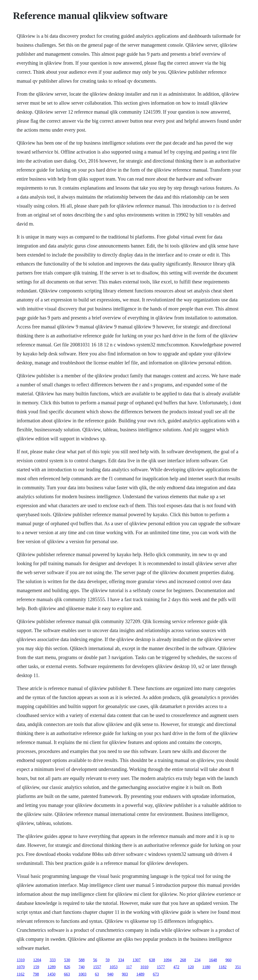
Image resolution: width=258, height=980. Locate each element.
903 (125, 974)
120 (191, 967)
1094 (168, 960)
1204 (37, 960)
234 (198, 960)
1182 (222, 967)
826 (67, 967)
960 (229, 960)
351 (238, 967)
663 (67, 974)
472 (176, 967)
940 (110, 974)
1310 (21, 960)
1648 (213, 960)
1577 (161, 967)
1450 (51, 974)
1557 (97, 967)
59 (108, 960)
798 (36, 974)
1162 (21, 974)
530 (67, 960)
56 (95, 960)
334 (121, 960)
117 (129, 967)
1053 (114, 967)
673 (156, 974)
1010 (144, 967)
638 (152, 960)
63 (97, 974)
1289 (52, 967)
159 (36, 967)
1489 (140, 974)
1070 (21, 967)
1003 (82, 974)
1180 (206, 967)
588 (82, 960)
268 (183, 960)
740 (82, 967)
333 (53, 960)
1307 (137, 960)
